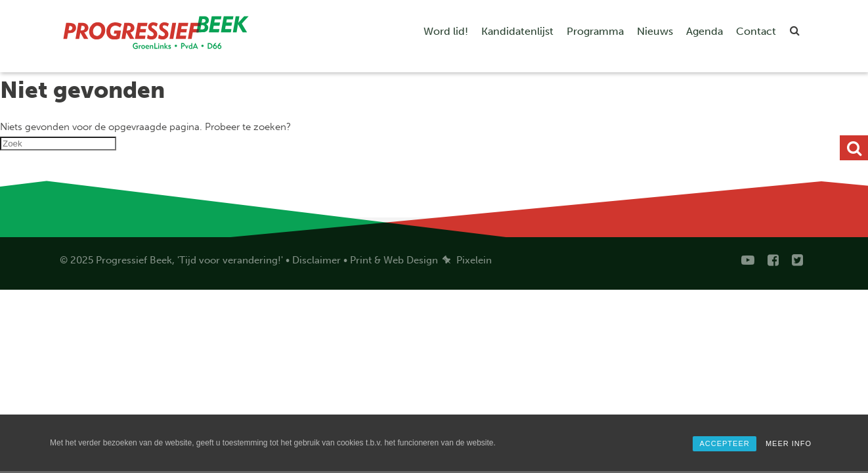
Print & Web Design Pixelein (421, 260)
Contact (756, 31)
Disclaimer (316, 260)
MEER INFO (789, 443)
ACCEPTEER (724, 443)
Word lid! (446, 31)
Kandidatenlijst (517, 31)
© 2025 (76, 260)
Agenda (705, 31)
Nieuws (655, 31)
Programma (595, 31)
